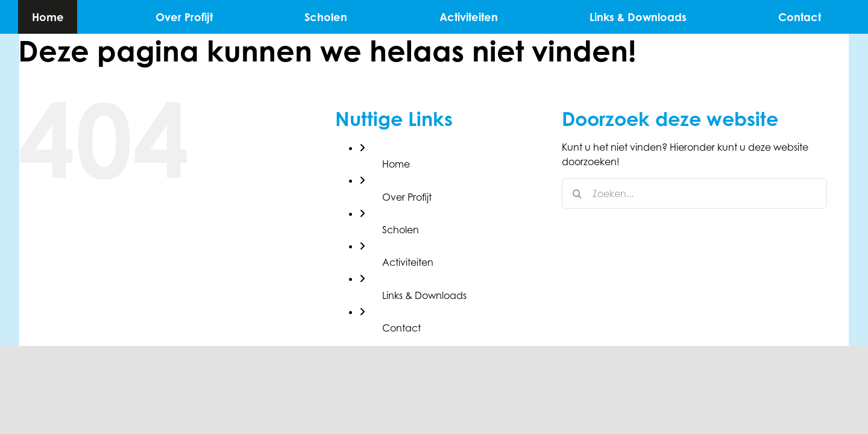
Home (396, 164)
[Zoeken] (577, 193)
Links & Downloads (424, 295)
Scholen (401, 230)
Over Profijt (407, 197)
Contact (401, 328)
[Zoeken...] (694, 193)
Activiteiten (408, 262)
